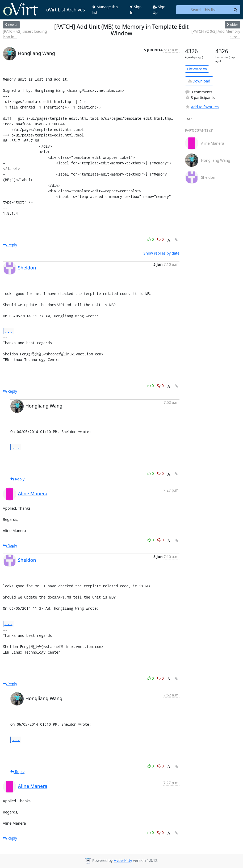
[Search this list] (204, 10)
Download (199, 81)
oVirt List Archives (44, 10)
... (9, 331)
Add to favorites (202, 107)
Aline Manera (33, 493)
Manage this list (105, 10)
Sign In (136, 10)
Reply (10, 245)
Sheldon (27, 268)
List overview (197, 69)
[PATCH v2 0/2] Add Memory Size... (216, 34)
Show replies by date (162, 253)
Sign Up (159, 10)
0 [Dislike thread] (161, 239)
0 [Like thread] (151, 239)
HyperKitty (123, 860)
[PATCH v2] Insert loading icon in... (25, 34)
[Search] (236, 10)
